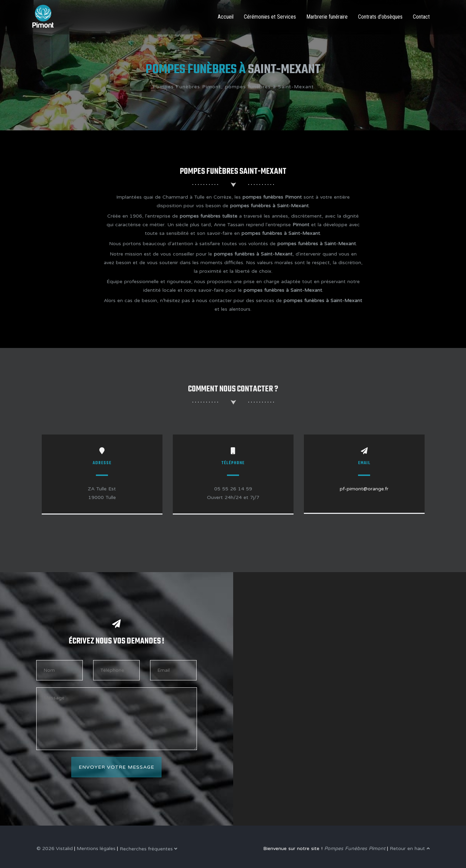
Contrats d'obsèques (380, 17)
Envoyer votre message (116, 767)
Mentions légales (96, 849)
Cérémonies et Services (270, 17)
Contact (421, 17)
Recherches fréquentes (148, 849)
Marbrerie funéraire (327, 17)
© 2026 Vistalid (55, 849)
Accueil (226, 17)
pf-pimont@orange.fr (364, 489)
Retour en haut (410, 849)
